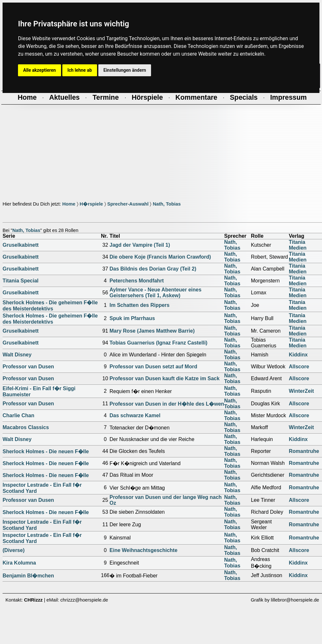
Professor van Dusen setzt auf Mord (153, 367)
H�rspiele (91, 204)
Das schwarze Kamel (135, 415)
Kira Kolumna (19, 563)
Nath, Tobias (167, 204)
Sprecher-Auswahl (128, 204)
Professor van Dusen (28, 367)
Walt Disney (17, 355)
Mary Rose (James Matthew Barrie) (152, 331)
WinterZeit (301, 391)
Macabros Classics (26, 427)
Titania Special (21, 281)
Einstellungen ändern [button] (125, 70)
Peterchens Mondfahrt (137, 281)
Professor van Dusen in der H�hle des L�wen (167, 404)
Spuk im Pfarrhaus (132, 318)
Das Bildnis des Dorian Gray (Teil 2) (153, 269)
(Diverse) (13, 550)
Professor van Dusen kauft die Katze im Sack (165, 378)
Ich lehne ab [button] (80, 70)
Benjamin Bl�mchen (28, 576)
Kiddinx (298, 355)
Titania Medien (298, 245)
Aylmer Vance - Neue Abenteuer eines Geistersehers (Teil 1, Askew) (156, 293)
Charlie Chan (18, 415)
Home (69, 204)
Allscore (299, 367)
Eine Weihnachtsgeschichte (143, 550)
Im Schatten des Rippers (140, 305)
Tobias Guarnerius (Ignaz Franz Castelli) (159, 343)
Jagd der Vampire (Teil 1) (140, 245)
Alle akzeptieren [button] (40, 70)
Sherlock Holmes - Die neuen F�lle (46, 451)
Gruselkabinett (21, 245)
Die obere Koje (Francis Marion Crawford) (160, 257)
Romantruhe (304, 451)
